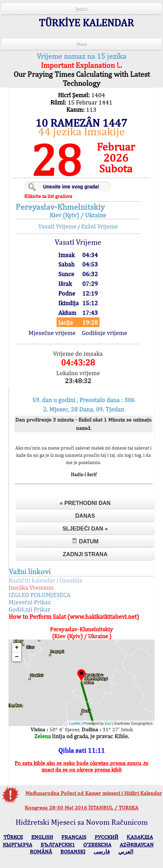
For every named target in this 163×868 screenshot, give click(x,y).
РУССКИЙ (106, 837)
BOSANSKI (73, 852)
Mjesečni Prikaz (30, 602)
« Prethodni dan (85, 503)
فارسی (102, 852)
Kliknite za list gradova (48, 196)
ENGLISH (42, 837)
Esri (108, 723)
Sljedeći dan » (85, 529)
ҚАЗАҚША (140, 837)
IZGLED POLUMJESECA (40, 595)
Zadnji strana (85, 554)
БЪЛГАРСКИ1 (58, 845)
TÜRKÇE (13, 837)
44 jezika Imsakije (81, 131)
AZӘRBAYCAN (137, 845)
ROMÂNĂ (41, 852)
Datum (85, 541)
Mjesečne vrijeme (52, 333)
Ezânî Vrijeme (100, 226)
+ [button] (17, 648)
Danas (85, 516)
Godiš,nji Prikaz (29, 609)
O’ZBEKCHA (97, 845)
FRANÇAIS (74, 837)
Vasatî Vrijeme (57, 226)
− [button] (17, 657)
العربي (126, 852)
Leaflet (75, 723)
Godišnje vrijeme (105, 333)
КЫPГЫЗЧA (18, 845)
